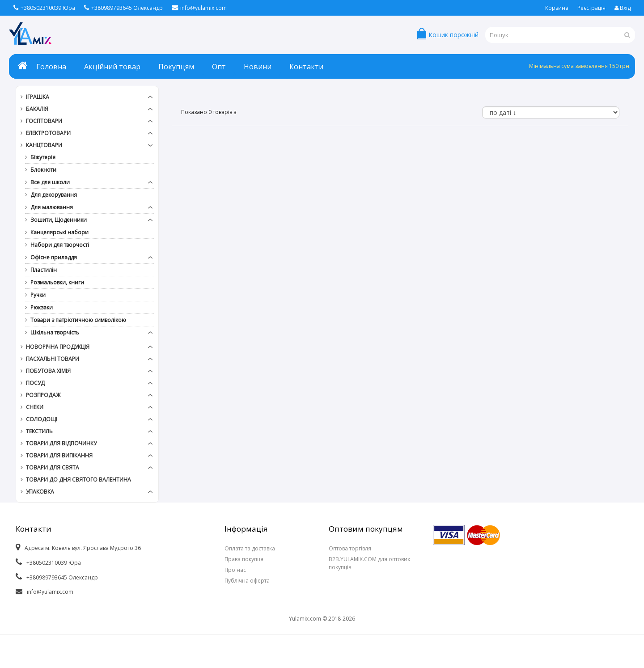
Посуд (35, 383)
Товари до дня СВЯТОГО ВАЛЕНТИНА (78, 480)
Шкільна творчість (55, 332)
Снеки (35, 407)
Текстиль (39, 431)
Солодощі (42, 419)
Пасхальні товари (53, 359)
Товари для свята (53, 467)
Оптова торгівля (350, 548)
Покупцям (176, 67)
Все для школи (50, 182)
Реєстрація (591, 8)
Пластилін (44, 270)
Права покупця (244, 559)
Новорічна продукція (58, 347)
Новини (258, 67)
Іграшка (38, 97)
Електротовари (48, 133)
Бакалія (37, 109)
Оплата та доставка (250, 548)
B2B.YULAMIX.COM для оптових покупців (369, 563)
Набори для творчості (60, 245)
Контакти (306, 67)
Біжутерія (43, 157)
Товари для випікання (59, 455)
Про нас (235, 570)
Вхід (623, 8)
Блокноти (43, 170)
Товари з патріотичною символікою (78, 320)
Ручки (38, 295)
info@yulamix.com (199, 8)
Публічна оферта (247, 581)
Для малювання (52, 207)
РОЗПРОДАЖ (43, 395)
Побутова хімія (48, 371)
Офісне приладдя (54, 257)
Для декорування (54, 195)
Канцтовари (44, 145)
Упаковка (40, 492)
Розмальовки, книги (57, 282)
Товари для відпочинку (61, 443)
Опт (219, 67)
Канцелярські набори (59, 232)
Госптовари (44, 121)
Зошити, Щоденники (59, 220)
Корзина (557, 8)
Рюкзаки (42, 307)
